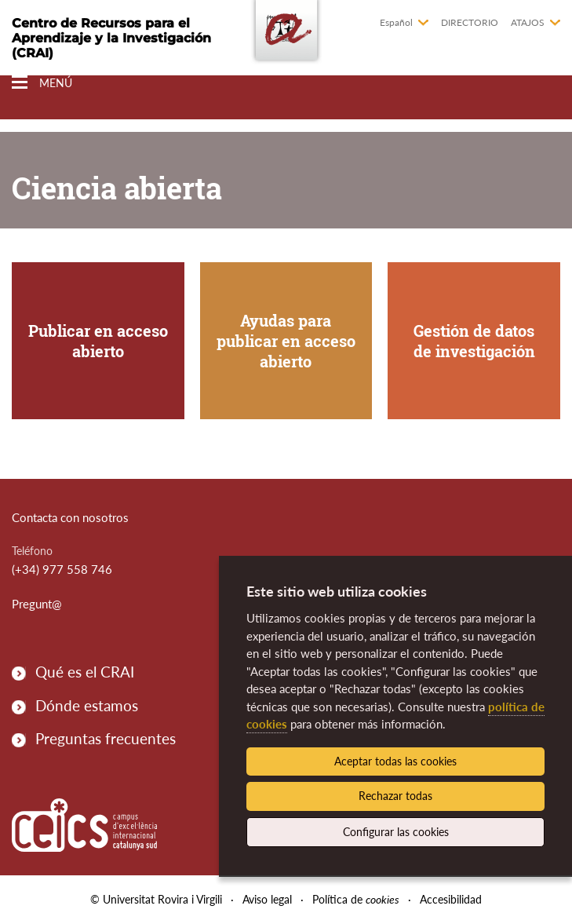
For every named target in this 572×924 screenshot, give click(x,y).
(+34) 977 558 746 (62, 569)
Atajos (528, 22)
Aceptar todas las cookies (395, 761)
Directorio (470, 22)
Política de (356, 899)
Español (396, 22)
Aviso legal (267, 899)
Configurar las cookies (396, 832)
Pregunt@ (37, 604)
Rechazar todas (395, 796)
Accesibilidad (451, 899)
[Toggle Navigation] (42, 83)
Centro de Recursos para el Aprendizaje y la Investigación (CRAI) (111, 38)
